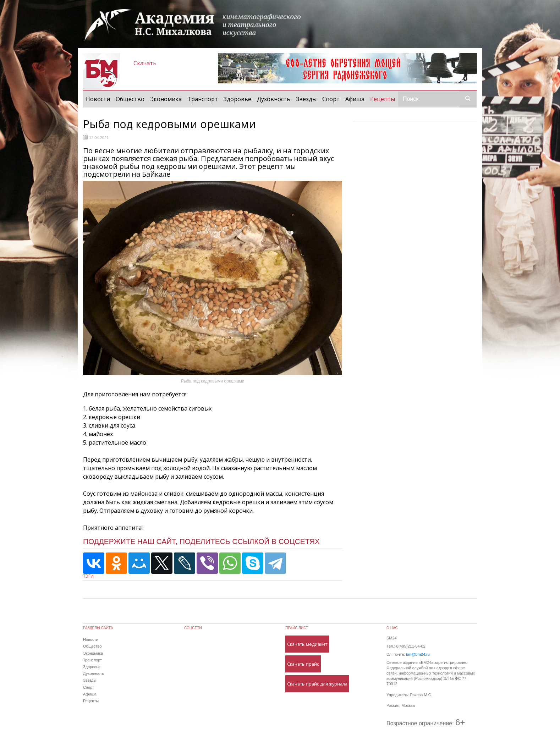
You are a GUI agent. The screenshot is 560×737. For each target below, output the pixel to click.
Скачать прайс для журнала (317, 684)
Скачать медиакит (307, 644)
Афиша (355, 99)
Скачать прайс (303, 664)
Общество (130, 99)
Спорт (331, 99)
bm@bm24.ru (418, 654)
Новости (98, 99)
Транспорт (203, 99)
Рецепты (384, 99)
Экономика (166, 99)
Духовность (274, 99)
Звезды (306, 99)
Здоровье (237, 99)
